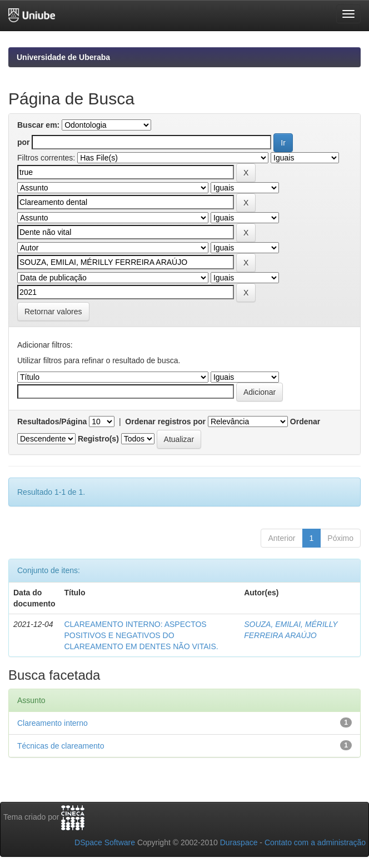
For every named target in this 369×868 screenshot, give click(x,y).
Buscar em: (38, 125)
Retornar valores (53, 312)
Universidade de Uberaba (63, 57)
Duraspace (239, 842)
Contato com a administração (315, 842)
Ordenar (305, 422)
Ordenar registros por (165, 422)
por (24, 142)
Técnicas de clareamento (61, 746)
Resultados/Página (52, 422)
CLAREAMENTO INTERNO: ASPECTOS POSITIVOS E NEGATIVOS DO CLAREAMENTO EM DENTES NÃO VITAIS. (141, 635)
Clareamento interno (53, 723)
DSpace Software (105, 842)
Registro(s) (98, 439)
